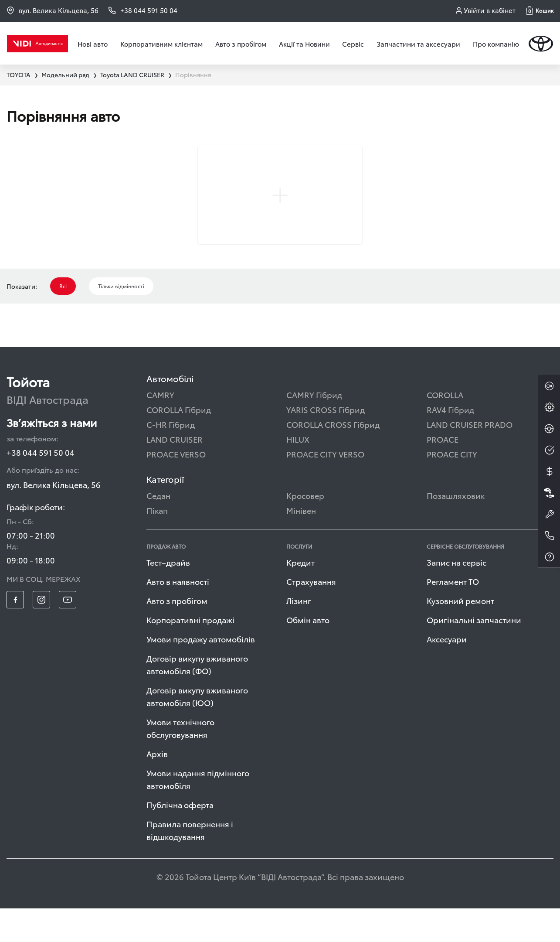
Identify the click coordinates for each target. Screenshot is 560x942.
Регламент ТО (453, 615)
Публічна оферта (180, 838)
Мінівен (301, 544)
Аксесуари (447, 672)
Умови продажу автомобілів (201, 672)
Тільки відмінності (121, 319)
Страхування (311, 615)
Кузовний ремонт (460, 634)
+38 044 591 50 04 (41, 486)
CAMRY (160, 428)
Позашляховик (456, 529)
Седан (158, 529)
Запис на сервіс (456, 596)
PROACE (443, 473)
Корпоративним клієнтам (161, 44)
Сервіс (353, 44)
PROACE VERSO (176, 487)
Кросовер (305, 529)
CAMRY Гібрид (314, 428)
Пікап (157, 544)
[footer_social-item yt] (68, 633)
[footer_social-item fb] (15, 633)
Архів (157, 787)
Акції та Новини (304, 44)
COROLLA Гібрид (179, 443)
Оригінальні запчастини (474, 653)
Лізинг (299, 634)
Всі (63, 319)
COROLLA (445, 428)
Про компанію (496, 44)
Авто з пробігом (241, 44)
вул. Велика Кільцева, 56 (53, 10)
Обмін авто (308, 653)
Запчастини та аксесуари (418, 44)
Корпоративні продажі (190, 653)
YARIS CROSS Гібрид (326, 443)
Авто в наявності (178, 615)
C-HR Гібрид (171, 458)
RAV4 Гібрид (450, 443)
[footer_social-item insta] (41, 633)
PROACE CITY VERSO (325, 487)
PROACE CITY (452, 487)
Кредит (300, 596)
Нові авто (93, 44)
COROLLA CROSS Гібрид (333, 458)
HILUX (298, 473)
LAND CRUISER (175, 473)
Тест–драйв (168, 596)
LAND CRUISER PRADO (470, 458)
